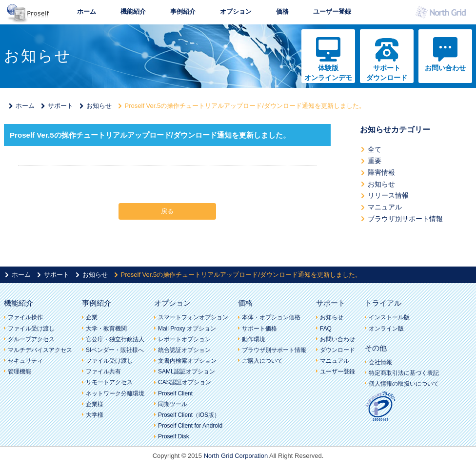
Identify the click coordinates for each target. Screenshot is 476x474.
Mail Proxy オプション (187, 329)
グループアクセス (31, 339)
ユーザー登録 (332, 11)
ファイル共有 (103, 371)
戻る (167, 211)
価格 (282, 11)
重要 (375, 161)
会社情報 (380, 362)
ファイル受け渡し (31, 329)
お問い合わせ (445, 68)
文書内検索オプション (187, 361)
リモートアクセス (109, 382)
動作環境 (254, 339)
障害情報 (381, 172)
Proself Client (175, 393)
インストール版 (389, 317)
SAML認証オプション (187, 371)
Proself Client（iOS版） (189, 415)
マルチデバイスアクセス (40, 350)
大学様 (95, 415)
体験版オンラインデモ (328, 73)
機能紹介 (133, 11)
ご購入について (262, 361)
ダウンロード (337, 350)
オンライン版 (386, 329)
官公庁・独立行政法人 (115, 339)
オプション (236, 11)
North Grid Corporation (236, 456)
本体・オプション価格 (271, 317)
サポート (60, 106)
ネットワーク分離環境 (115, 393)
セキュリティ (25, 361)
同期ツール (173, 404)
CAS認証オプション (185, 382)
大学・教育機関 (106, 329)
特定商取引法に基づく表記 (404, 373)
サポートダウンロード (387, 73)
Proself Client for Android (190, 426)
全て (375, 149)
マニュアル (385, 207)
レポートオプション (184, 339)
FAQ (326, 329)
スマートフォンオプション (193, 317)
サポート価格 (259, 329)
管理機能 (20, 371)
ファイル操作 (25, 317)
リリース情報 (388, 195)
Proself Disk (174, 436)
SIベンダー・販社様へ (115, 350)
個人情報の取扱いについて (404, 384)
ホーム (87, 11)
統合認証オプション (184, 350)
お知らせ (99, 106)
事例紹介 (183, 11)
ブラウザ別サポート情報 (405, 219)
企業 (92, 317)
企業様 (95, 404)
